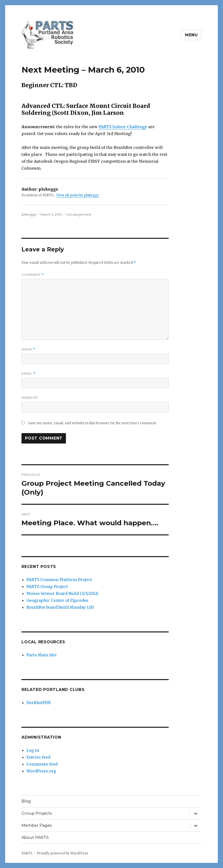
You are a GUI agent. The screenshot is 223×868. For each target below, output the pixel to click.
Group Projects (37, 813)
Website (30, 398)
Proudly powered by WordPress (62, 853)
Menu (191, 35)
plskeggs (29, 214)
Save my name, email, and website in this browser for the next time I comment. (92, 423)
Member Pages (37, 825)
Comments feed (42, 764)
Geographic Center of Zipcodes (57, 600)
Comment (33, 275)
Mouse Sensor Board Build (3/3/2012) (62, 593)
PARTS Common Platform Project (59, 580)
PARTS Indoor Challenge (123, 127)
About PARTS (35, 838)
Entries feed (38, 757)
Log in (33, 750)
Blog (26, 801)
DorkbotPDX (39, 703)
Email (29, 373)
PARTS (27, 853)
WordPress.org (41, 771)
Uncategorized (79, 214)
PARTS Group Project (47, 586)
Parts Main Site (41, 655)
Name (28, 349)
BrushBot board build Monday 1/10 (60, 607)
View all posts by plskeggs (78, 195)
